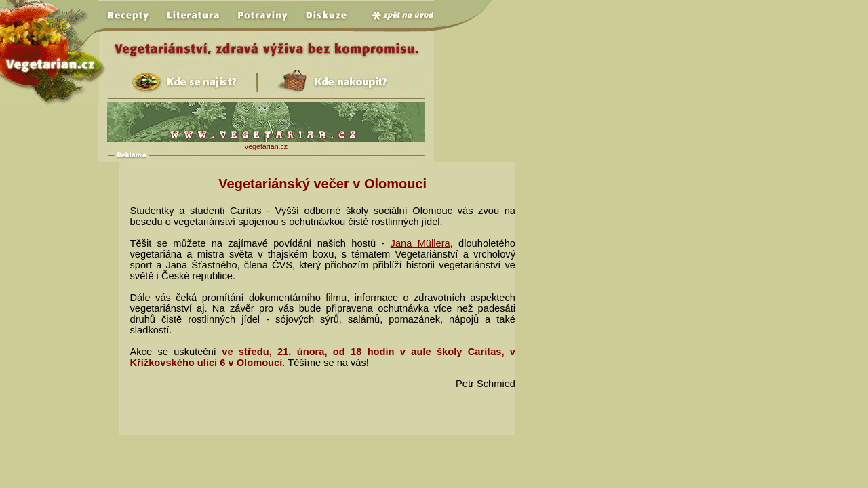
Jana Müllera (420, 243)
